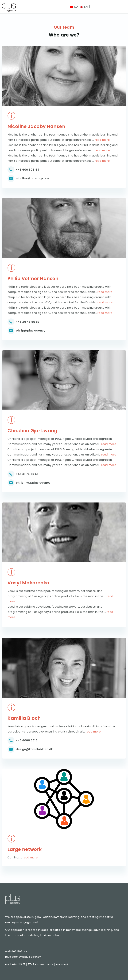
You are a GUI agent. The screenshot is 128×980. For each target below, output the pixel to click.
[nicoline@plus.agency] (11, 178)
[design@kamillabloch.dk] (11, 749)
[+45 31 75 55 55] (11, 474)
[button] (123, 7)
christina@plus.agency (33, 483)
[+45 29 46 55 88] (11, 322)
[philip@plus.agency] (11, 331)
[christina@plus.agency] (11, 483)
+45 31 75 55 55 (27, 474)
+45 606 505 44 (28, 170)
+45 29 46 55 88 (28, 322)
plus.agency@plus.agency (23, 957)
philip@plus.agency (31, 331)
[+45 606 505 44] (11, 170)
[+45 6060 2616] (11, 741)
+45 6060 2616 (27, 740)
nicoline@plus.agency (32, 178)
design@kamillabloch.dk (34, 749)
